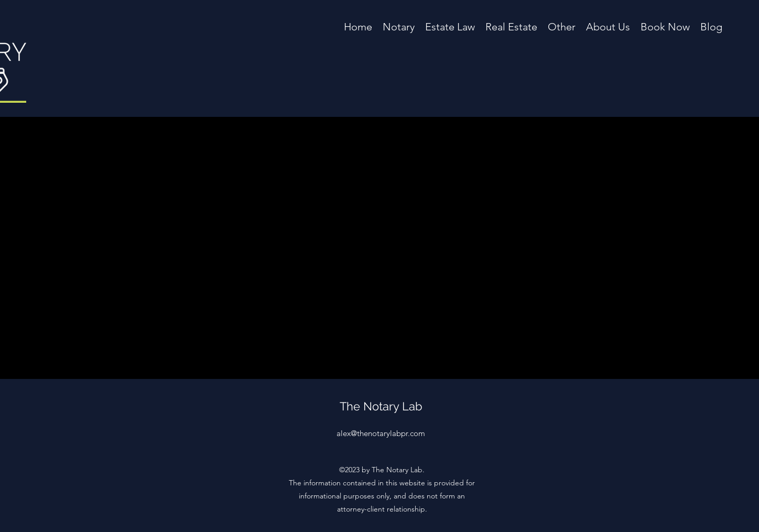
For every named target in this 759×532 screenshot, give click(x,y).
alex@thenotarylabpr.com (381, 433)
